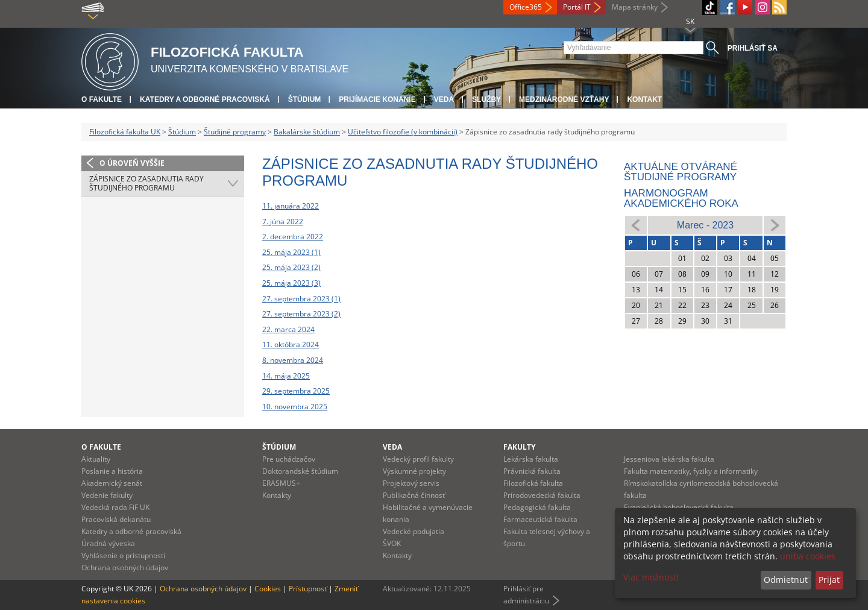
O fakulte (102, 99)
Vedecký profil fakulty (418, 459)
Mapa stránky (635, 7)
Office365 (526, 7)
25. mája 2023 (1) (291, 252)
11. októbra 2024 (291, 344)
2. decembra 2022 (293, 237)
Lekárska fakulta (531, 459)
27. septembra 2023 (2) (301, 314)
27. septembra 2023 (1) (301, 299)
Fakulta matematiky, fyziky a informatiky (691, 471)
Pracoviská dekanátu (116, 519)
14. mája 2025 (286, 376)
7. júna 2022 (283, 222)
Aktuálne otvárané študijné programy (681, 172)
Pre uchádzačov (289, 459)
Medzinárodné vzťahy (564, 99)
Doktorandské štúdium (300, 471)
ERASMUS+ (281, 483)
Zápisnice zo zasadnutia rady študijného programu (146, 184)
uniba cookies (808, 556)
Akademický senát (112, 483)
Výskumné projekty (414, 471)
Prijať (829, 580)
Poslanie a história (112, 471)
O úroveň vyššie (132, 163)
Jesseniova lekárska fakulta (669, 459)
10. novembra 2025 (295, 407)
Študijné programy (235, 132)
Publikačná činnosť (414, 495)
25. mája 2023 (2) (291, 267)
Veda (444, 99)
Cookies (268, 589)
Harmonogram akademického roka (681, 198)
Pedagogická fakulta (537, 507)
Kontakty (277, 495)
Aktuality (96, 459)
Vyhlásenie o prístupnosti (123, 555)
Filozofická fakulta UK (125, 132)
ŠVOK (392, 543)
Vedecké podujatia (414, 531)
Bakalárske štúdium (307, 132)
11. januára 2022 (291, 206)
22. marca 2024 (288, 329)
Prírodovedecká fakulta (542, 495)
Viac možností (651, 577)
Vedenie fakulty (107, 495)
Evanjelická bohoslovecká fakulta (679, 507)
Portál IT (577, 7)
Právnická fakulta (532, 471)
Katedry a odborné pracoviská (205, 99)
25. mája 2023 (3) (291, 283)
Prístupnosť (308, 589)
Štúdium (305, 99)
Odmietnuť (786, 580)
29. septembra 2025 (296, 391)
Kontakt (644, 99)
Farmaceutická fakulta (540, 519)
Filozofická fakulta (533, 483)
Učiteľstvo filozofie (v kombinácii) (403, 132)
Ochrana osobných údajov (125, 568)
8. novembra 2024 (293, 360)
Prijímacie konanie (377, 99)
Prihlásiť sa (753, 48)
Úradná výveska (108, 543)
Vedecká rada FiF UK (115, 507)
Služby (486, 99)
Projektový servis (411, 483)
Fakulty (519, 447)
